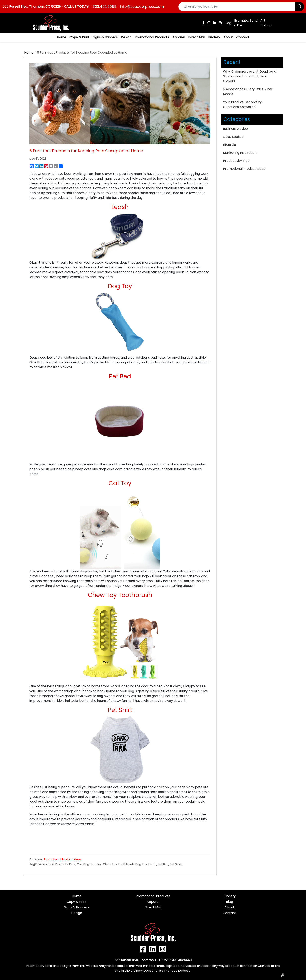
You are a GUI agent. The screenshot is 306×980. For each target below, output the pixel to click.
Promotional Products (152, 37)
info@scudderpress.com (142, 7)
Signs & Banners (105, 37)
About (228, 37)
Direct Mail (197, 37)
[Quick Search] (237, 7)
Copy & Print (79, 37)
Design (126, 37)
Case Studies (233, 137)
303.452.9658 (104, 7)
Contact (243, 37)
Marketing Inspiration (240, 153)
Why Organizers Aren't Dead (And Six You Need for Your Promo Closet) (250, 76)
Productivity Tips (236, 161)
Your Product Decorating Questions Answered (243, 104)
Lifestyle (229, 145)
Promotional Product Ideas (63, 859)
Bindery (214, 37)
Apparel (179, 37)
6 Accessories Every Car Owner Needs (248, 92)
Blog (229, 902)
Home (62, 37)
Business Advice (235, 129)
